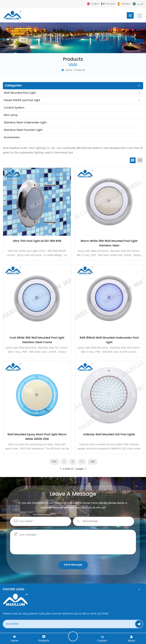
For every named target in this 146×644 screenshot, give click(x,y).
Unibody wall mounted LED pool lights (109, 434)
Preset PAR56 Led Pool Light (22, 100)
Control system (14, 108)
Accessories (12, 137)
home (67, 70)
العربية (140, 4)
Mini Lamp (11, 115)
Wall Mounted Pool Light (20, 93)
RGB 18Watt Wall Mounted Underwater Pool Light (109, 340)
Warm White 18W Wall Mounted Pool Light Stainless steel (109, 243)
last (93, 462)
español (126, 4)
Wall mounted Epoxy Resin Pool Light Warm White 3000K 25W (37, 437)
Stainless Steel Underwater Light (25, 123)
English (95, 4)
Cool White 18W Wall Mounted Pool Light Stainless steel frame (37, 340)
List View (140, 160)
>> (82, 462)
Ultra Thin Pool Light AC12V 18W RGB (37, 241)
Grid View (133, 160)
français (110, 4)
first (54, 462)
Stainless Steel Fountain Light (23, 130)
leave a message (73, 636)
